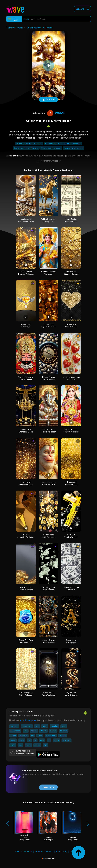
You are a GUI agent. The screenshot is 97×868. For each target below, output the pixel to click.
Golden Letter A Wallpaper (71, 641)
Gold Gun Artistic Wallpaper (71, 536)
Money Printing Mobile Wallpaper (71, 220)
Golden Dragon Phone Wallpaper (48, 641)
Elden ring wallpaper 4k (72, 143)
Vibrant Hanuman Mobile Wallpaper (48, 483)
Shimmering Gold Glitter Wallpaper (26, 694)
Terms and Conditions (44, 851)
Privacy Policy (62, 851)
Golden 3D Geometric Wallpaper (26, 536)
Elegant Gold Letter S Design (71, 694)
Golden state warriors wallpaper (29, 143)
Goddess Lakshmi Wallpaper (49, 273)
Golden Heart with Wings (26, 325)
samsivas (56, 113)
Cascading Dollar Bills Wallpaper (49, 589)
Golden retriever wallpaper (39, 28)
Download (48, 100)
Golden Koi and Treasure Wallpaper (26, 273)
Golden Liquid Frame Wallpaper (26, 589)
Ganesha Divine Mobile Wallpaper (48, 431)
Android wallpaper (28, 720)
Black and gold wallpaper (51, 148)
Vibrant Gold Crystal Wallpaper (48, 325)
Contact (19, 851)
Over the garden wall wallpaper (26, 148)
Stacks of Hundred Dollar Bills (71, 589)
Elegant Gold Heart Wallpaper (71, 325)
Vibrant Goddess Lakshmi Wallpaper (71, 431)
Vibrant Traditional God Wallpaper (26, 378)
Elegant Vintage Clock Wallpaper (49, 378)
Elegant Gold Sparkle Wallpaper (26, 483)
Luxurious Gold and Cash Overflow (26, 220)
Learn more (48, 787)
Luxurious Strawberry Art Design (71, 378)
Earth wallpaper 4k (52, 143)
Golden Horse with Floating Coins (48, 220)
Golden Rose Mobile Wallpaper (48, 536)
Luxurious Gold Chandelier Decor (26, 431)
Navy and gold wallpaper (74, 148)
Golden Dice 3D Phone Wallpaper (48, 694)
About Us (28, 851)
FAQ (72, 851)
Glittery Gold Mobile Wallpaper (71, 483)
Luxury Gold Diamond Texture (71, 273)
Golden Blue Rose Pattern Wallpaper (26, 641)
